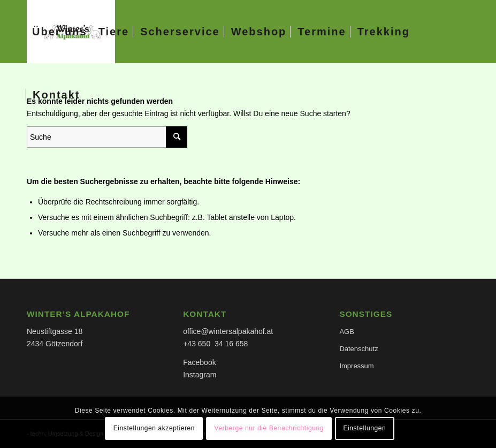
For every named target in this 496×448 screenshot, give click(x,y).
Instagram (200, 375)
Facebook (199, 362)
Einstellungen (364, 428)
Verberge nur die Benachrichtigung (269, 428)
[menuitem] (60, 32)
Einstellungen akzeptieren (154, 428)
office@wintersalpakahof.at (228, 331)
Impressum (356, 366)
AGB (346, 332)
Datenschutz (358, 349)
